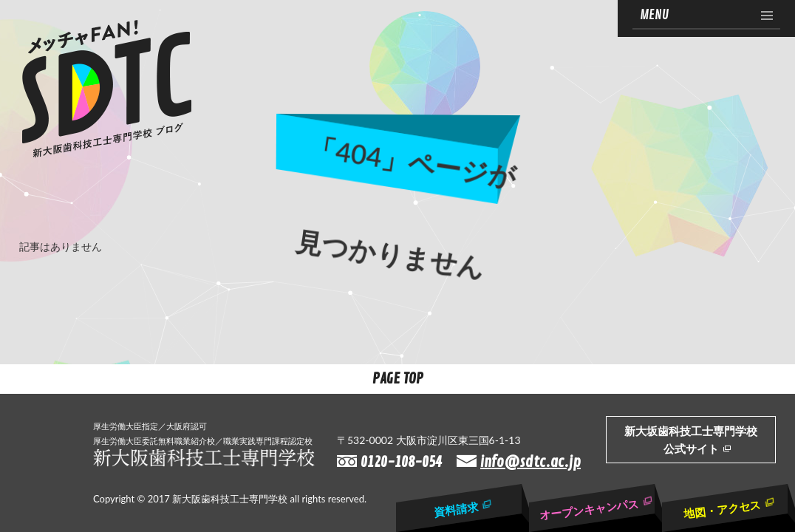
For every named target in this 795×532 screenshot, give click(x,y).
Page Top (398, 379)
